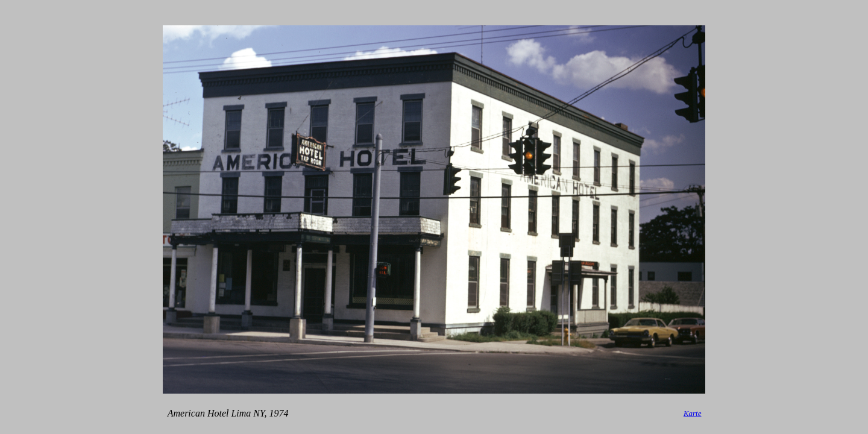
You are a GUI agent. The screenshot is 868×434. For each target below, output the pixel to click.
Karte (693, 413)
